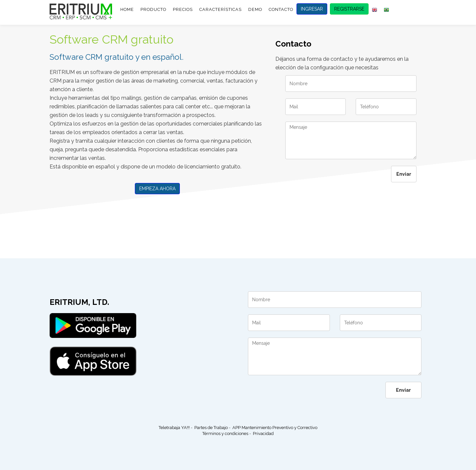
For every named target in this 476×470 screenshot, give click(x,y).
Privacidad (263, 434)
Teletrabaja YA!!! (174, 428)
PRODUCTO (153, 9)
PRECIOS (183, 9)
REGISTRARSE (349, 9)
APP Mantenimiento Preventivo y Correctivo (275, 428)
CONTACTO (281, 9)
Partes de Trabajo (211, 428)
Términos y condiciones (225, 434)
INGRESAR (312, 9)
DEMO (255, 9)
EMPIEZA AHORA (157, 189)
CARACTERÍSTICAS (220, 9)
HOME (127, 9)
